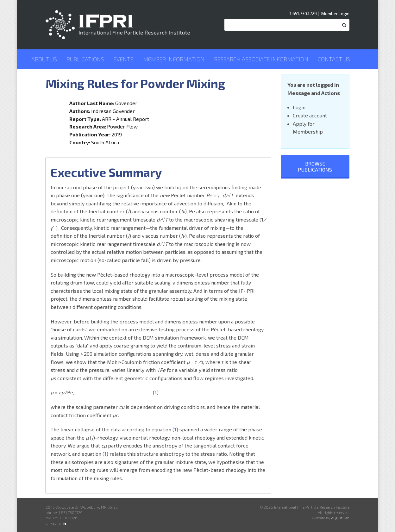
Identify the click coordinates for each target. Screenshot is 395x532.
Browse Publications (315, 166)
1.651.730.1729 (303, 13)
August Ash (340, 518)
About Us (44, 59)
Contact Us (334, 59)
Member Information (174, 59)
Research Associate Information (261, 59)
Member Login (335, 13)
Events (124, 59)
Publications (85, 59)
